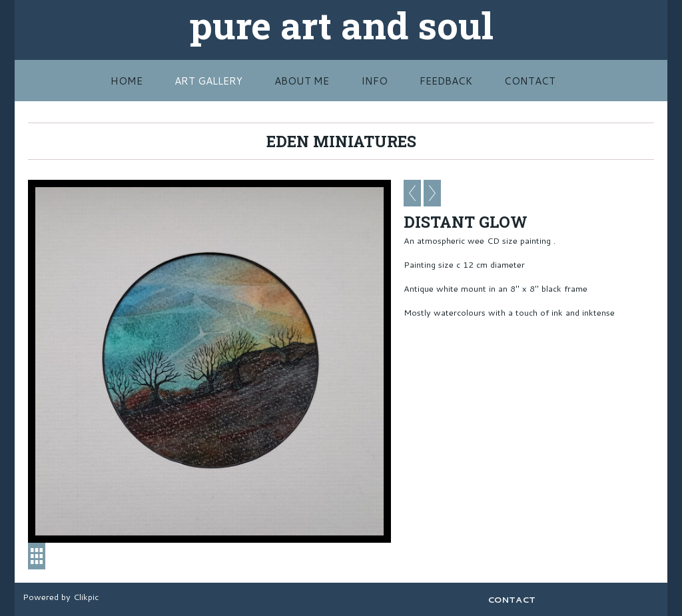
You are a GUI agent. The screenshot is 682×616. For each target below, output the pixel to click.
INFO (374, 81)
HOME (127, 81)
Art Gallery (208, 81)
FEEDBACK (446, 81)
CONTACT (530, 81)
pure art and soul (341, 25)
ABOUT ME (302, 81)
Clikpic (86, 597)
